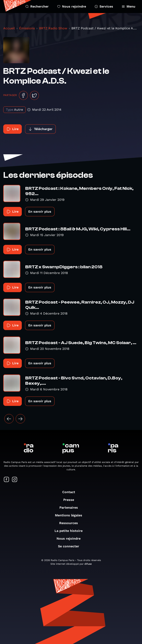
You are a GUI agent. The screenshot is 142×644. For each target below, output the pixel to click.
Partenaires (71, 508)
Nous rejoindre (72, 6)
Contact (71, 492)
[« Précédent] (9, 419)
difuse (88, 564)
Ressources (71, 523)
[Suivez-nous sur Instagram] (15, 480)
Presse (71, 500)
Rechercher (37, 6)
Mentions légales (71, 515)
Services (104, 6)
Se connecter (71, 546)
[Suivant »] (20, 419)
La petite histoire (71, 531)
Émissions (27, 28)
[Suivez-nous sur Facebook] (7, 480)
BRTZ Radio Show (53, 28)
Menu (128, 6)
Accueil (9, 28)
